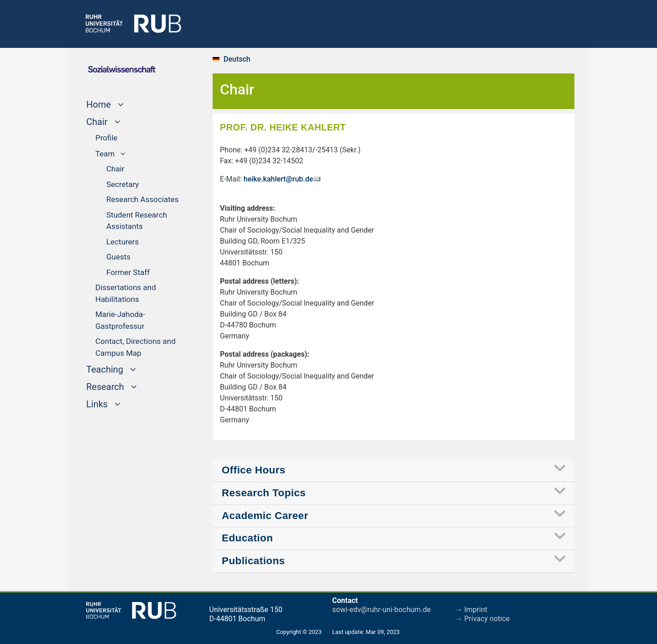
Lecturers (123, 242)
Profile (107, 138)
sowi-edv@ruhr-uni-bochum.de (381, 610)
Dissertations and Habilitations (126, 293)
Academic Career (265, 516)
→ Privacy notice (483, 619)
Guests (118, 257)
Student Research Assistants (137, 221)
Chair (115, 169)
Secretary (123, 184)
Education (247, 538)
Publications (253, 561)
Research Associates (143, 199)
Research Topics (264, 493)
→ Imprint (472, 610)
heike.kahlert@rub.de (279, 179)
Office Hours (254, 470)
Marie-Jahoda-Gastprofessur (120, 320)
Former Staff (128, 272)
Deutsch (237, 59)
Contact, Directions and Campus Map (136, 347)
